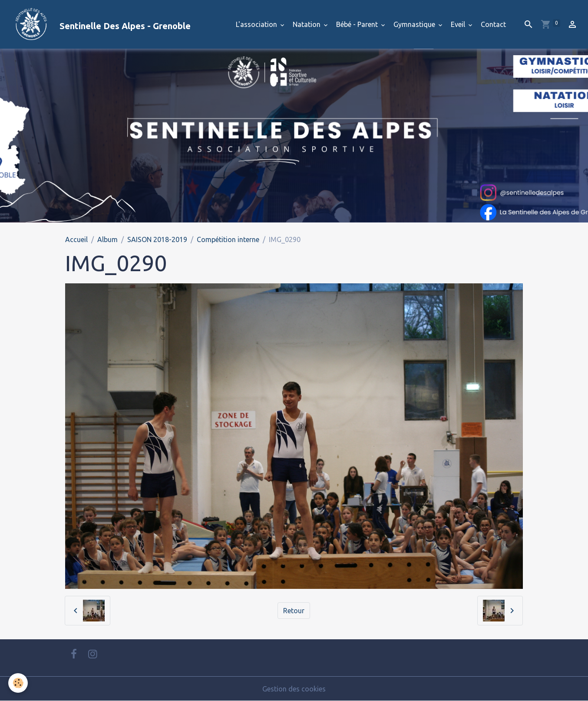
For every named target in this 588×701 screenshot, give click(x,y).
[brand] (99, 24)
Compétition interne (228, 239)
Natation (307, 24)
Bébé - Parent (358, 24)
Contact (493, 24)
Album (107, 239)
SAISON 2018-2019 (157, 239)
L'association (257, 24)
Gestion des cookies (294, 689)
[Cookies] (18, 683)
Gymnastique (415, 24)
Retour (294, 611)
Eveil (459, 24)
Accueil (76, 239)
